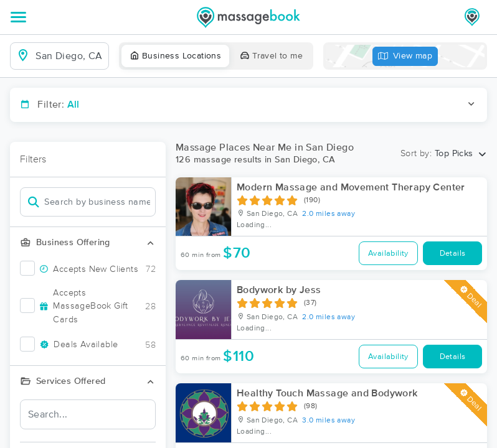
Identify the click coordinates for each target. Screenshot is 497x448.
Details (453, 254)
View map (405, 56)
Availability (388, 254)
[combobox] (69, 56)
